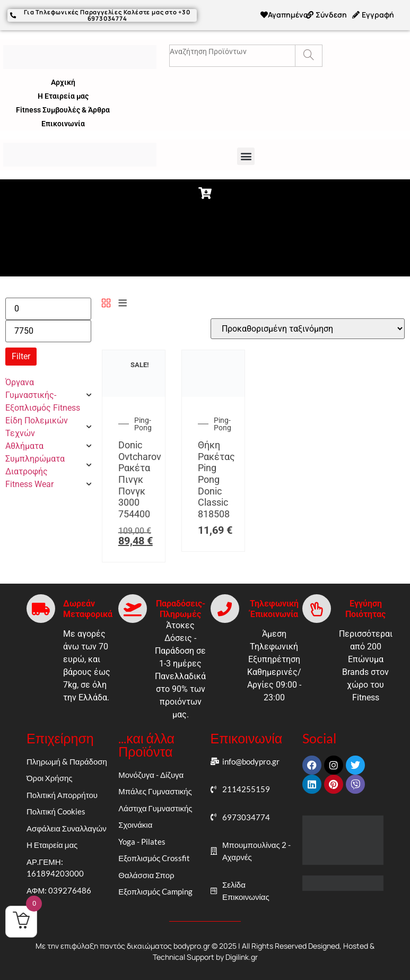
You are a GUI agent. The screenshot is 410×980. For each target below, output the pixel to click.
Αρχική (63, 82)
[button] (246, 156)
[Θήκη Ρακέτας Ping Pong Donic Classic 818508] (213, 394)
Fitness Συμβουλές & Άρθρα (63, 109)
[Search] (308, 55)
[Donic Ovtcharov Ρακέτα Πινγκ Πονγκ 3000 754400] (134, 394)
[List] (123, 303)
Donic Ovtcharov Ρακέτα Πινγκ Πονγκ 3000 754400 (140, 479)
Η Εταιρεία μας (63, 96)
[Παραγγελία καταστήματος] (308, 328)
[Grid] (106, 303)
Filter (21, 356)
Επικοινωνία (63, 123)
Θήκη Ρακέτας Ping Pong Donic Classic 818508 (216, 479)
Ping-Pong (143, 424)
